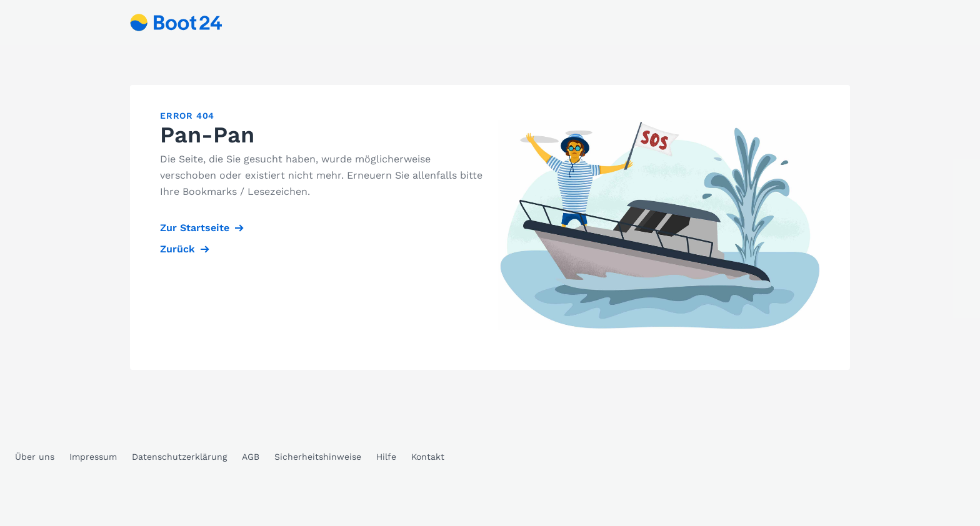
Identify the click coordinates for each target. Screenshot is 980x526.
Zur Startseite (195, 228)
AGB (251, 457)
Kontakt (428, 457)
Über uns (35, 457)
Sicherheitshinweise (318, 457)
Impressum (93, 457)
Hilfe (386, 457)
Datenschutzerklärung (179, 457)
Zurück (177, 249)
